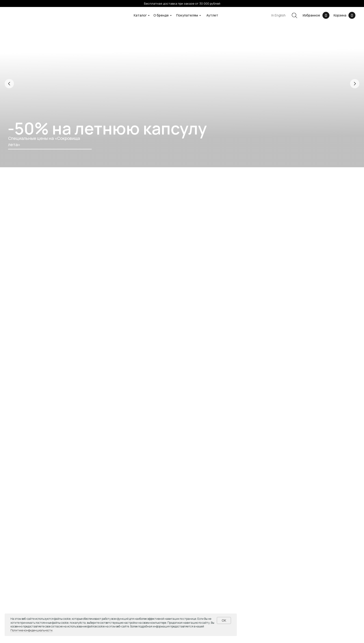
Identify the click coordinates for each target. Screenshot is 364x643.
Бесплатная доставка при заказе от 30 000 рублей (182, 3)
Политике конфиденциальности (31, 630)
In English (278, 15)
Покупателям (187, 15)
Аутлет (212, 15)
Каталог (140, 15)
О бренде (161, 15)
